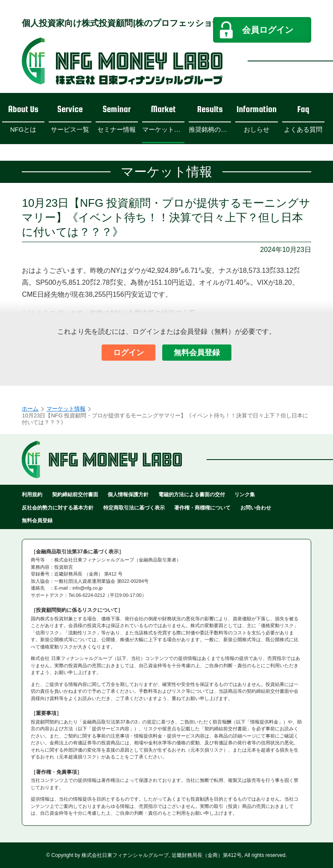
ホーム (30, 409)
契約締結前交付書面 (75, 495)
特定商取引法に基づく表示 (134, 508)
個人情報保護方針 (128, 495)
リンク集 (245, 495)
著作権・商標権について (202, 508)
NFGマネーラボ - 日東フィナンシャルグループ (122, 61)
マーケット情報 (66, 409)
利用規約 (32, 495)
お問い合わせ (256, 508)
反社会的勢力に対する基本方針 (58, 508)
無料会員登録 (197, 353)
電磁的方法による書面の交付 (192, 495)
